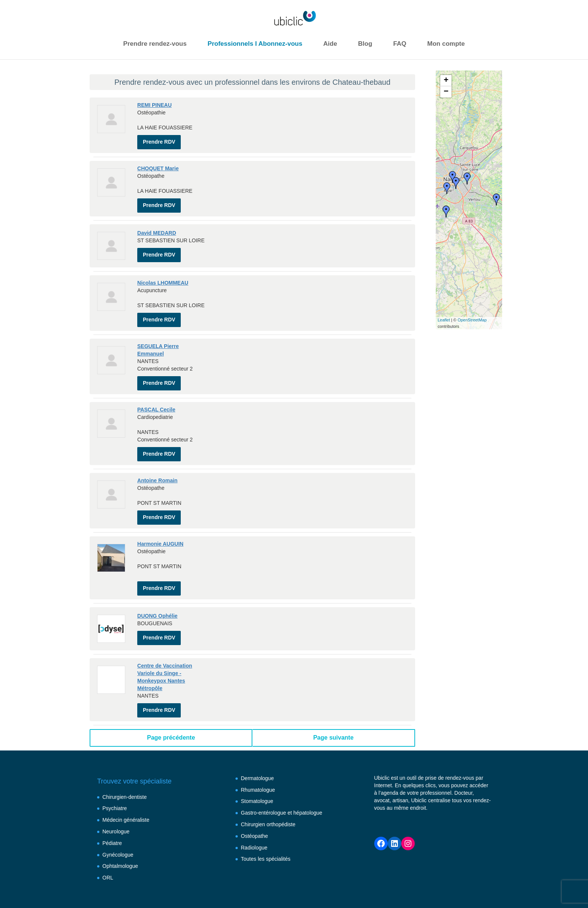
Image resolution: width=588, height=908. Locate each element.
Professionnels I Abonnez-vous (255, 44)
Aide (330, 44)
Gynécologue (118, 825)
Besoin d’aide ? (137, 887)
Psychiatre (115, 778)
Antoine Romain (157, 462)
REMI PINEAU (154, 105)
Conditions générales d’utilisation (260, 887)
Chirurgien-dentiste (124, 767)
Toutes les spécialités (265, 829)
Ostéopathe (254, 806)
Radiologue (254, 818)
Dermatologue (257, 748)
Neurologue (116, 801)
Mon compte (446, 44)
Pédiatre (112, 813)
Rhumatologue (258, 760)
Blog (365, 44)
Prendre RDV (159, 138)
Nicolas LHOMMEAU (163, 275)
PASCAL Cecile (156, 395)
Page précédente (171, 708)
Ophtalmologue (120, 836)
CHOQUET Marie (158, 165)
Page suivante (333, 708)
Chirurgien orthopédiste (268, 794)
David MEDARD (157, 227)
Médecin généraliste (126, 790)
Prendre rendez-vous (155, 44)
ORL (108, 848)
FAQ (400, 44)
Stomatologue (257, 771)
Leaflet (444, 320)
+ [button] (446, 81)
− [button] (446, 92)
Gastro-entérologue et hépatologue (281, 783)
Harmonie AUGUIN (160, 521)
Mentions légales (187, 887)
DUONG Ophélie (157, 591)
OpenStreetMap (472, 320)
